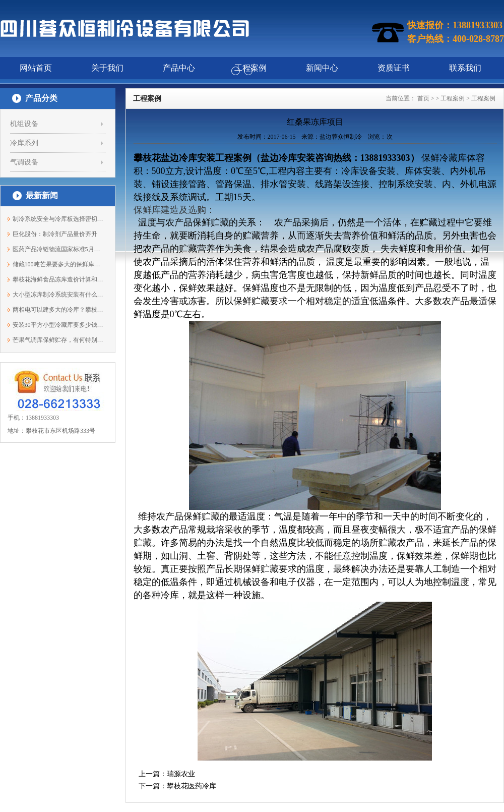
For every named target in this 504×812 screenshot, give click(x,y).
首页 (423, 98)
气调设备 (24, 162)
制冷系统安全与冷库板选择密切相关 (58, 219)
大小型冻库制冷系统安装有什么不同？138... (58, 295)
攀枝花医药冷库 (192, 786)
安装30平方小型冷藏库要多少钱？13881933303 (58, 325)
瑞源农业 (181, 774)
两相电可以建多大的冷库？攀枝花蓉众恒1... (58, 310)
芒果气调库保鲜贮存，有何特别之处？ (58, 340)
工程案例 (453, 98)
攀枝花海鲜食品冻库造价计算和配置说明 (58, 279)
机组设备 (24, 124)
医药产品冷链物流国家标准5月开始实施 (58, 249)
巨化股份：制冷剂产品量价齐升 (55, 234)
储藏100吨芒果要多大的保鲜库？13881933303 (58, 264)
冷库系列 (24, 143)
